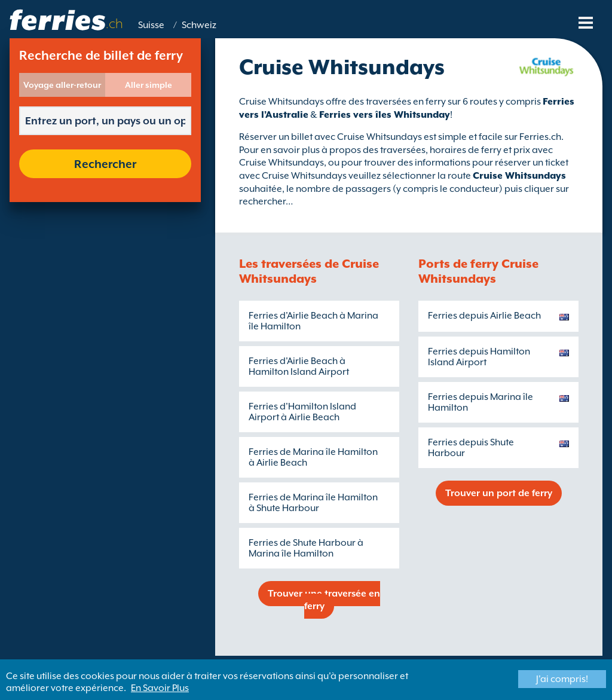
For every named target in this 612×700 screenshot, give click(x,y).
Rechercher (105, 164)
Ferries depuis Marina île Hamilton (481, 402)
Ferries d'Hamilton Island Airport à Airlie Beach (302, 412)
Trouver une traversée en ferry (324, 600)
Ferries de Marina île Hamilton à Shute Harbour (313, 503)
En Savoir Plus (160, 688)
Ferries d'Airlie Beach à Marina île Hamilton (313, 321)
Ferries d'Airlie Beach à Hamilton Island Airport (299, 366)
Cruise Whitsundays (519, 176)
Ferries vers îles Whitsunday (385, 115)
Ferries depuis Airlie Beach (484, 316)
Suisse (151, 25)
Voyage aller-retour (62, 85)
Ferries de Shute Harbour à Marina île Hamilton (306, 548)
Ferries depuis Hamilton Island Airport (479, 357)
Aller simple (149, 85)
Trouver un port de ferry (499, 493)
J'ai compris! (562, 679)
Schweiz (199, 25)
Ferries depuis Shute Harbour (471, 448)
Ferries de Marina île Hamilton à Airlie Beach (313, 457)
